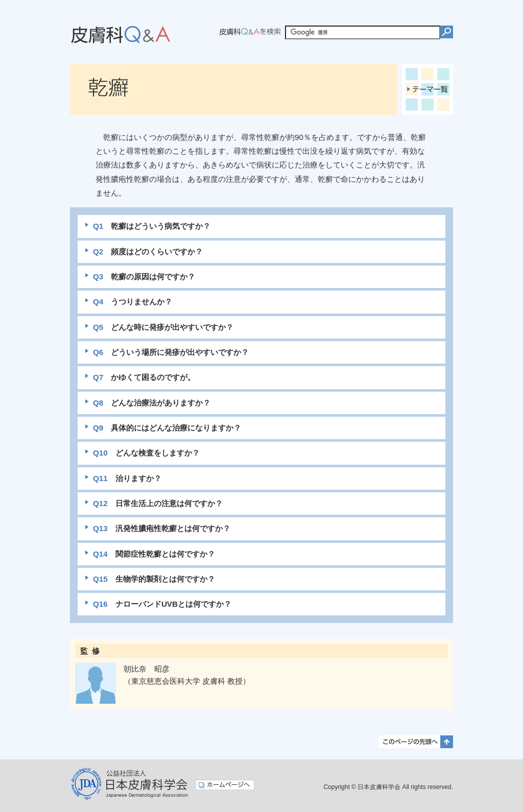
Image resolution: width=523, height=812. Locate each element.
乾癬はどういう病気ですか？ (152, 226)
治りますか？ (127, 478)
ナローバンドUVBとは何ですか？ (162, 604)
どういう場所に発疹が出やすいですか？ (171, 352)
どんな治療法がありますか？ (152, 403)
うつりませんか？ (133, 302)
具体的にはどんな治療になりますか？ (167, 428)
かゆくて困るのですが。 (144, 377)
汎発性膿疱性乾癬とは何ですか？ (162, 528)
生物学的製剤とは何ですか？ (154, 579)
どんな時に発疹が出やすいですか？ (163, 327)
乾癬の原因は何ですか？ (144, 277)
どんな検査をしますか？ (146, 453)
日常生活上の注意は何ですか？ (158, 503)
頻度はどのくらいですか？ (148, 252)
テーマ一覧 (427, 89)
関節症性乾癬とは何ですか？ (154, 554)
